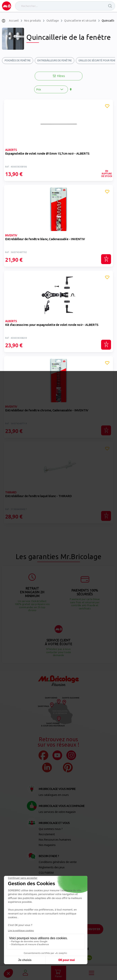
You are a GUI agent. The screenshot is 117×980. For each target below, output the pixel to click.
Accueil (14, 21)
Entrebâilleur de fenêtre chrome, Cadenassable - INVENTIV (47, 410)
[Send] (93, 929)
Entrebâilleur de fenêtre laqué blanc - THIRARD (38, 496)
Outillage (53, 21)
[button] (107, 107)
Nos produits (33, 21)
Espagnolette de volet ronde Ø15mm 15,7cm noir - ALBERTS (47, 154)
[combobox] (65, 6)
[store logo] (7, 6)
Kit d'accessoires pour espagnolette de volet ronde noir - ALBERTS (52, 325)
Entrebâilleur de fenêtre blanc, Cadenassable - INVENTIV (45, 239)
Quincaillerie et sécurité (80, 21)
